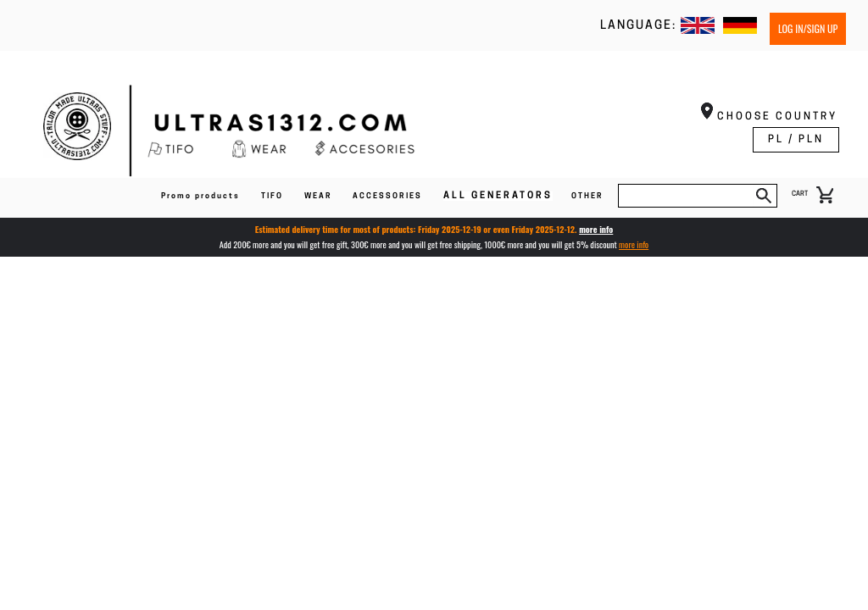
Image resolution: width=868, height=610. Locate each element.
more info (596, 229)
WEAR (318, 196)
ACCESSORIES (387, 196)
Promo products (200, 196)
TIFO (272, 196)
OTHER (587, 196)
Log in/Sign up (808, 28)
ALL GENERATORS (498, 196)
